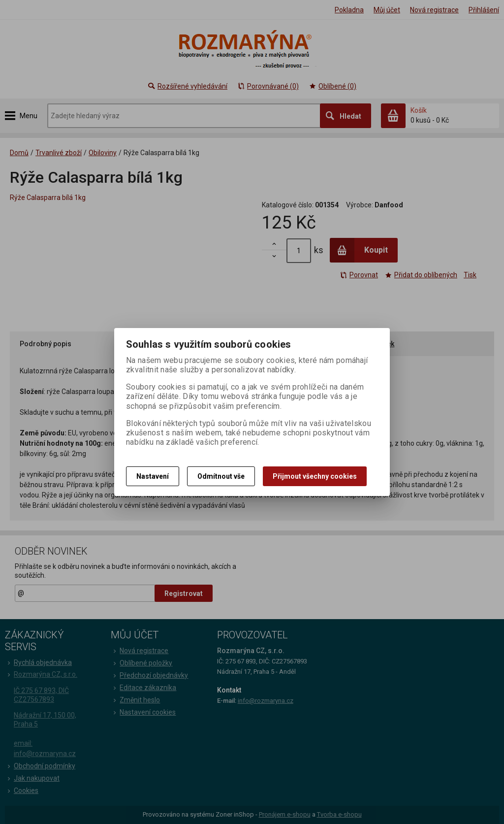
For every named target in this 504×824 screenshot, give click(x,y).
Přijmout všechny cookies (315, 476)
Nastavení (153, 476)
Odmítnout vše (221, 476)
